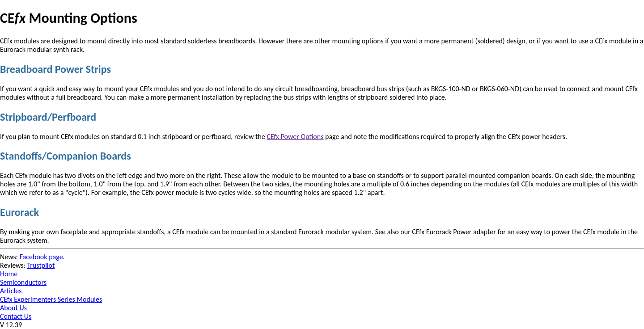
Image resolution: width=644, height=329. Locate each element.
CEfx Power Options (295, 137)
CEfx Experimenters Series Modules (51, 299)
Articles (11, 291)
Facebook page (41, 257)
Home (9, 274)
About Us (13, 308)
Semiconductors (23, 282)
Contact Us (16, 316)
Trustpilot (41, 265)
